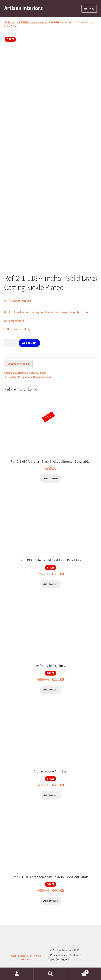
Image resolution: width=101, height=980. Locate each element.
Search (50, 974)
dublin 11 (15, 377)
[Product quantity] (10, 343)
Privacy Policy (58, 955)
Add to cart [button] (50, 584)
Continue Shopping (18, 364)
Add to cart (29, 343)
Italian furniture (42, 377)
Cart (78, 971)
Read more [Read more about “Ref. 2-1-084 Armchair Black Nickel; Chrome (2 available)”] (51, 478)
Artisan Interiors (23, 8)
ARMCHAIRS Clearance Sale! (32, 22)
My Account (17, 974)
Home (11, 22)
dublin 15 (27, 377)
